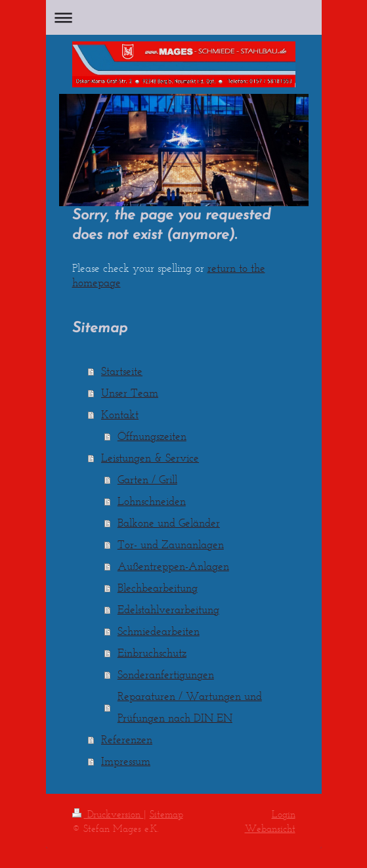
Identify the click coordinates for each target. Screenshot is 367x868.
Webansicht (270, 828)
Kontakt (120, 414)
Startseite (122, 371)
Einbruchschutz (152, 653)
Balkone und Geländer (169, 523)
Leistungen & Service (150, 458)
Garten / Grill (147, 479)
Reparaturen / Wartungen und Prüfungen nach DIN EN (190, 707)
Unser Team (130, 393)
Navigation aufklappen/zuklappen (184, 17)
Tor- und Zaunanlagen (171, 544)
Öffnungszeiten (152, 436)
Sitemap (166, 814)
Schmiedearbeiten (159, 631)
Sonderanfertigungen (166, 674)
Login (284, 814)
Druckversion (108, 814)
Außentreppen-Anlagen (173, 566)
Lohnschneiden (152, 501)
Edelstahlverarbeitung (168, 609)
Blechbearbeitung (158, 588)
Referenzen (127, 739)
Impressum (126, 761)
